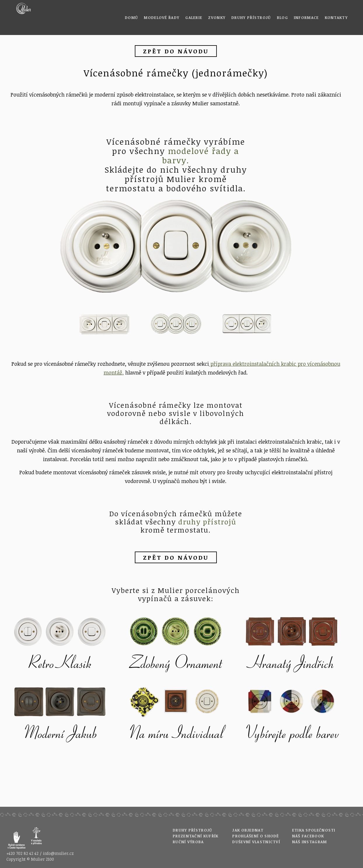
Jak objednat (248, 830)
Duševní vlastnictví (256, 842)
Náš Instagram (310, 842)
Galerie (194, 17)
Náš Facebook (308, 836)
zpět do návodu (176, 51)
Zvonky (217, 17)
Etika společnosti (314, 830)
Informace (306, 17)
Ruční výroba (188, 842)
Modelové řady (162, 17)
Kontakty (336, 17)
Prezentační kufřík (196, 836)
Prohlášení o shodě (256, 836)
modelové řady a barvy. (201, 155)
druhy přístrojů (207, 522)
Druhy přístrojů (251, 17)
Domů (131, 17)
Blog (282, 17)
